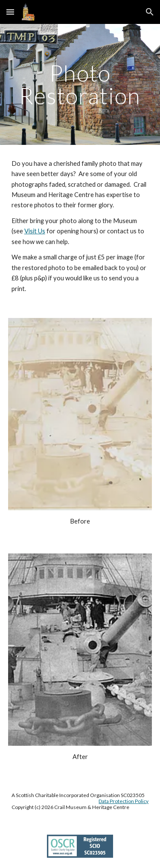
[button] (10, 12)
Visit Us (35, 231)
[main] (80, 84)
